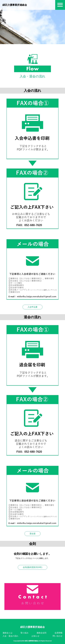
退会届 (32, 534)
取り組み (25, 633)
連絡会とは (7, 633)
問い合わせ (58, 636)
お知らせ (35, 636)
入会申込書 (32, 307)
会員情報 (58, 633)
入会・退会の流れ (10, 636)
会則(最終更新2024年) (32, 567)
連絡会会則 (41, 633)
